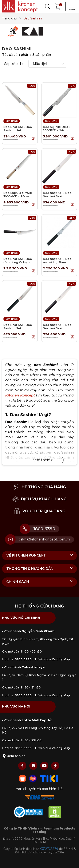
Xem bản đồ (14, 756)
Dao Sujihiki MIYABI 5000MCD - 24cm (18, 195)
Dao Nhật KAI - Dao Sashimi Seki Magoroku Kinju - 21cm (57, 330)
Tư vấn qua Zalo (52, 659)
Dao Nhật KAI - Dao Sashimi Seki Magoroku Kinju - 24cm (57, 198)
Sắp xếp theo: (16, 64)
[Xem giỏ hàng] (58, 6)
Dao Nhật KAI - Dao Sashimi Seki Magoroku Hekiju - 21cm (18, 330)
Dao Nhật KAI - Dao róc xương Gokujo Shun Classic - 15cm (18, 262)
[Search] (47, 6)
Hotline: (17, 659)
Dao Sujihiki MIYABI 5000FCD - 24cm (57, 129)
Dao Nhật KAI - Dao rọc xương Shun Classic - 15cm (57, 262)
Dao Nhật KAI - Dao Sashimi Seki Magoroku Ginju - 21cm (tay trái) (18, 132)
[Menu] (71, 6)
